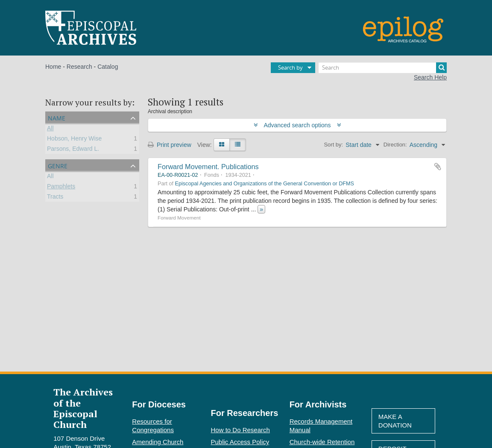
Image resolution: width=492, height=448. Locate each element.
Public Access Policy (240, 442)
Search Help (430, 77)
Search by (290, 67)
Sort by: (333, 145)
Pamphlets (61, 187)
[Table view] (238, 145)
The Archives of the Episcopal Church (83, 408)
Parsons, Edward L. (73, 150)
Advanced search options (297, 125)
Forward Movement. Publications (208, 167)
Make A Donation (395, 421)
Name (57, 117)
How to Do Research (240, 430)
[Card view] (222, 145)
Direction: (395, 145)
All (50, 129)
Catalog (108, 67)
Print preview (170, 145)
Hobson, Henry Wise (74, 140)
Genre (58, 165)
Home (53, 67)
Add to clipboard (438, 167)
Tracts (55, 198)
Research (79, 67)
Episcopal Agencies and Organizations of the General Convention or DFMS (265, 184)
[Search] (383, 68)
